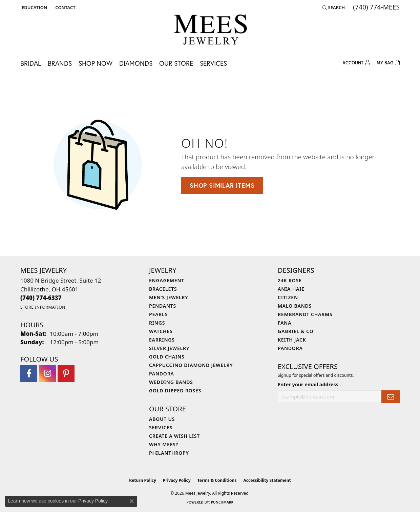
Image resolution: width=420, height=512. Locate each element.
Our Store (176, 63)
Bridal (31, 63)
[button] (34, 7)
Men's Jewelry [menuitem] (169, 297)
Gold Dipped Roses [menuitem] (175, 391)
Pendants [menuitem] (163, 306)
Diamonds (136, 63)
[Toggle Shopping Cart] (388, 62)
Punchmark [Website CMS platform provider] (222, 502)
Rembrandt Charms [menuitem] (305, 314)
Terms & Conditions (217, 480)
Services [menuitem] (161, 427)
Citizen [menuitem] (288, 297)
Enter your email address (308, 384)
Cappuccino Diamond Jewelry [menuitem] (191, 365)
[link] (65, 7)
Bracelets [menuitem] (163, 289)
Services (213, 63)
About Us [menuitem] (162, 419)
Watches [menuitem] (161, 331)
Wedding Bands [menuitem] (171, 382)
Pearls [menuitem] (158, 314)
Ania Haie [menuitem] (291, 289)
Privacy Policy (177, 480)
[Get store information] (43, 307)
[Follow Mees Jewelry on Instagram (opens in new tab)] (47, 373)
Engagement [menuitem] (167, 280)
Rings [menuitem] (157, 323)
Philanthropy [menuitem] (169, 453)
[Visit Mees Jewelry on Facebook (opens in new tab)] (29, 373)
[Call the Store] (41, 298)
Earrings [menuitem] (162, 340)
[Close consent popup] (132, 501)
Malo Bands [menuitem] (295, 306)
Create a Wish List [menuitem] (174, 436)
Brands (60, 63)
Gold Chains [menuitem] (167, 357)
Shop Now (96, 63)
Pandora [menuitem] (162, 374)
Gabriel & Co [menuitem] (296, 331)
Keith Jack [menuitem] (292, 340)
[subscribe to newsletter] (391, 397)
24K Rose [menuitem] (290, 280)
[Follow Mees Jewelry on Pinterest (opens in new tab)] (66, 373)
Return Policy (143, 480)
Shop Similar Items (222, 185)
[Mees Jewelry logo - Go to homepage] (210, 31)
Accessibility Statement (267, 480)
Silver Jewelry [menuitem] (169, 348)
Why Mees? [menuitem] (164, 444)
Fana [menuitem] (285, 323)
